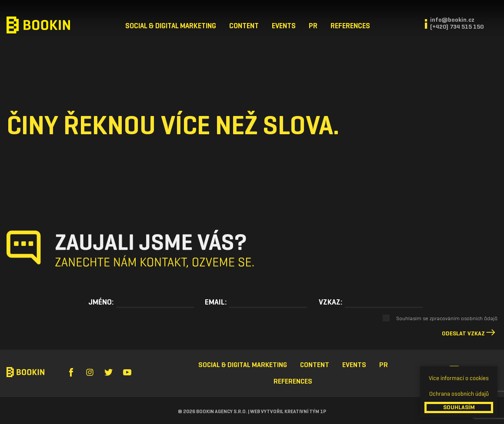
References (350, 26)
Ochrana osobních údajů (459, 394)
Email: (216, 302)
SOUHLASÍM (459, 407)
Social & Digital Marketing (171, 26)
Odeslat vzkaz (463, 333)
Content (244, 26)
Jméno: (101, 302)
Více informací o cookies (459, 378)
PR (313, 26)
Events (284, 26)
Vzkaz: (330, 302)
